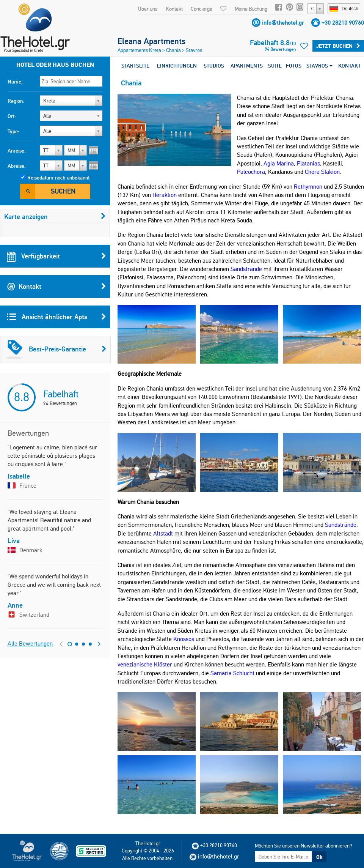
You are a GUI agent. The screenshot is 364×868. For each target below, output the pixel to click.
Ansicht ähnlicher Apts (56, 317)
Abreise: (17, 166)
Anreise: (17, 151)
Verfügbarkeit (56, 256)
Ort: (12, 116)
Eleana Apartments (151, 41)
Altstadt (163, 533)
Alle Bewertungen (30, 644)
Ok (319, 857)
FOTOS (294, 66)
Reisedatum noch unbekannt (58, 178)
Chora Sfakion (322, 172)
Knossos (184, 639)
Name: (15, 82)
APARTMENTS (247, 66)
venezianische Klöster (145, 664)
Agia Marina (279, 163)
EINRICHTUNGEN (177, 66)
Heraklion (165, 195)
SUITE (275, 66)
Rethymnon (308, 187)
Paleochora (251, 172)
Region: (16, 101)
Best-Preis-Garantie (56, 349)
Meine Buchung (251, 9)
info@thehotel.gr (283, 23)
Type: (13, 131)
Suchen (63, 191)
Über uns (148, 9)
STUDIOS (214, 66)
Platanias (308, 163)
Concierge (202, 9)
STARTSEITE (135, 66)
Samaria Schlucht (232, 673)
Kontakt (174, 9)
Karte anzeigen (55, 217)
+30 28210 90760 (343, 23)
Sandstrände (246, 269)
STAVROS (319, 66)
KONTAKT (349, 66)
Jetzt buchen (338, 46)
